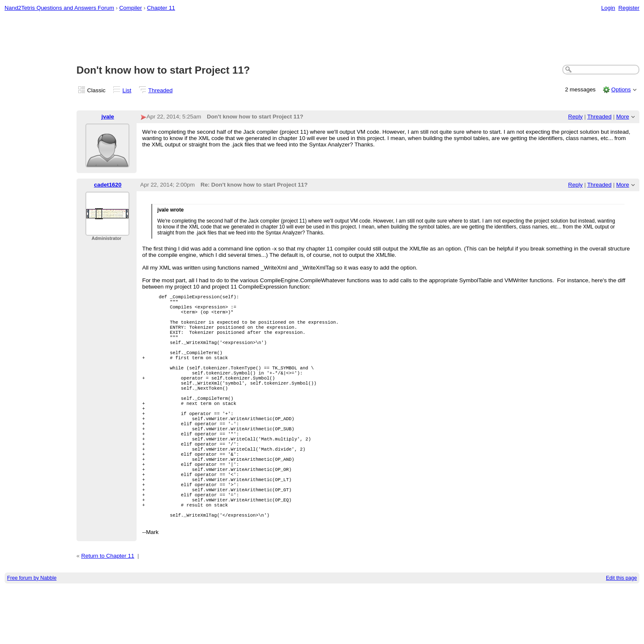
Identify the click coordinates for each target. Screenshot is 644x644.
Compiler (131, 8)
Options (621, 89)
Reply (575, 117)
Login (608, 8)
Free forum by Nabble (32, 634)
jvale (108, 117)
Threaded (161, 90)
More (623, 117)
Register (629, 8)
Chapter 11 (161, 8)
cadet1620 (108, 185)
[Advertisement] (322, 39)
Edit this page (621, 634)
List (127, 90)
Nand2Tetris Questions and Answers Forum (59, 8)
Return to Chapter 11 (108, 612)
